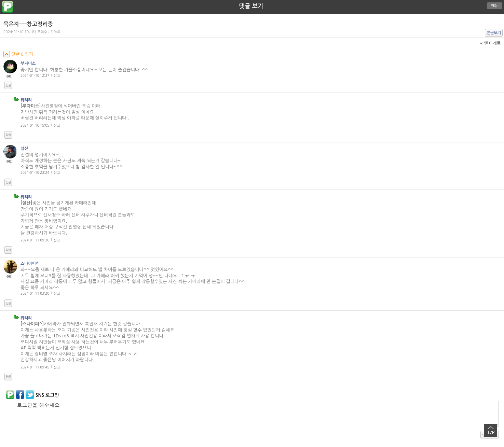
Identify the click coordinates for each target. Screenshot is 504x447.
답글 (8, 85)
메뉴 (495, 6)
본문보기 (494, 33)
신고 (57, 75)
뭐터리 (26, 100)
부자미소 (28, 64)
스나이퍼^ (30, 264)
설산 (24, 149)
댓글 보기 (251, 6)
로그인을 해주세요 (258, 414)
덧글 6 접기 (18, 54)
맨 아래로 (492, 43)
